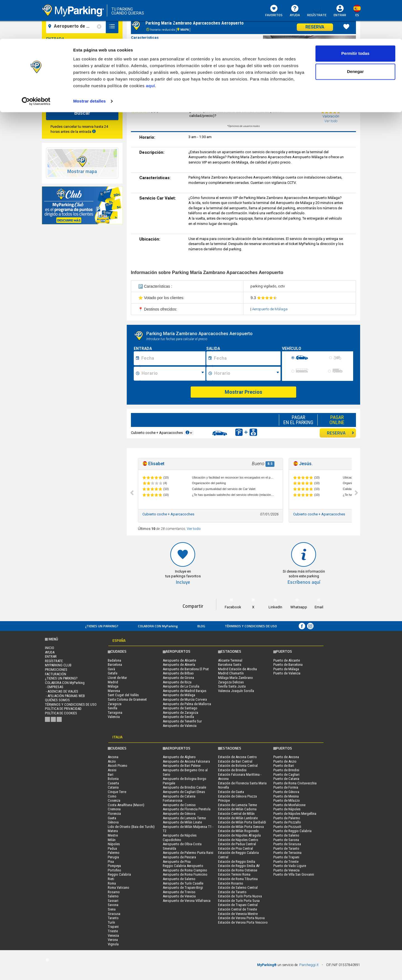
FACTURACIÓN (56, 674)
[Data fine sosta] (246, 358)
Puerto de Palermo (287, 818)
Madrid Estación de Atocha (237, 669)
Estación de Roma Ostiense (238, 870)
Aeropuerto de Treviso (179, 892)
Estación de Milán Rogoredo (238, 831)
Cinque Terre (117, 792)
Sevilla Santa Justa (232, 686)
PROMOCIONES (56, 670)
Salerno (113, 896)
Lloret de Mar (117, 678)
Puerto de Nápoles (287, 809)
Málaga (113, 686)
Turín (111, 922)
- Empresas (54, 687)
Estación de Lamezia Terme (237, 805)
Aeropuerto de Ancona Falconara (186, 761)
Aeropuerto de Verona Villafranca (187, 901)
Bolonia (113, 779)
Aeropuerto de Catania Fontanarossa (179, 798)
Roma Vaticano (119, 887)
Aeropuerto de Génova (179, 814)
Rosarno (114, 892)
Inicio (50, 648)
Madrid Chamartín (231, 673)
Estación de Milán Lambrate (238, 818)
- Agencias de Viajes (62, 691)
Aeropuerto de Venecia (179, 896)
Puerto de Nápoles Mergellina (295, 814)
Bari (111, 774)
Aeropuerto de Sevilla (178, 717)
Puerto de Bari (284, 766)
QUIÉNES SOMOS (57, 700)
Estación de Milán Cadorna (237, 809)
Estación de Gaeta (231, 792)
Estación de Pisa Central (235, 848)
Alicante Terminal (230, 660)
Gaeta (112, 818)
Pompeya (114, 866)
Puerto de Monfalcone (289, 805)
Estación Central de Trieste (237, 909)
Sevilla (113, 708)
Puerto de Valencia (287, 673)
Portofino (114, 870)
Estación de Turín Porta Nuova (240, 896)
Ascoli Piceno (118, 766)
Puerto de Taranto (286, 848)
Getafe (113, 673)
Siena (112, 909)
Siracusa (114, 914)
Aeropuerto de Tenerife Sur (182, 721)
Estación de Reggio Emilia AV (239, 866)
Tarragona (115, 713)
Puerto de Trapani (286, 857)
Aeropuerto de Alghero (179, 757)
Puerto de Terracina (287, 853)
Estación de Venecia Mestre (238, 914)
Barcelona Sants (230, 665)
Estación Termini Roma (234, 874)
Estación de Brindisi (232, 770)
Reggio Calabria (119, 874)
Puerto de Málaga (286, 669)
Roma (112, 883)
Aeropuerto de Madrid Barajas (185, 691)
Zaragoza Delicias (231, 682)
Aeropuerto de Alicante (179, 660)
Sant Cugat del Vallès (123, 695)
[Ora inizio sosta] (173, 374)
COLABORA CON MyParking (158, 626)
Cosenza (114, 800)
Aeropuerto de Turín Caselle (183, 883)
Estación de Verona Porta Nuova (241, 918)
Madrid (113, 682)
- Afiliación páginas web (65, 696)
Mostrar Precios (243, 392)
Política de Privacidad (63, 709)
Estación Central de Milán (236, 814)
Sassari (113, 901)
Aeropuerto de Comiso (179, 805)
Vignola (113, 944)
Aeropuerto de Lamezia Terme (184, 818)
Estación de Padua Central (237, 844)
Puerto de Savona (286, 840)
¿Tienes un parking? (102, 626)
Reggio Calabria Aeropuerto (183, 866)
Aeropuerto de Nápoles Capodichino (180, 838)
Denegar (355, 33)
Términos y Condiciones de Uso (251, 626)
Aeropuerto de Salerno (179, 879)
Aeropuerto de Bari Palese (182, 766)
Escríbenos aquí (304, 582)
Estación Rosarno (231, 883)
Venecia (113, 935)
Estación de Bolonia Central (238, 766)
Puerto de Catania (286, 779)
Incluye (183, 582)
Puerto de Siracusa (287, 844)
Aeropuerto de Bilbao (178, 673)
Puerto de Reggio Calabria (292, 831)
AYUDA (50, 652)
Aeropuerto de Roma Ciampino (185, 870)
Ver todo (194, 529)
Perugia (113, 857)
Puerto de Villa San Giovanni (294, 874)
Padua (112, 848)
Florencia (114, 814)
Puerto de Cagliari (286, 774)
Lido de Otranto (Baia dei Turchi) (131, 827)
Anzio (112, 761)
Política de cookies (61, 713)
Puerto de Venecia (286, 870)
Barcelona (115, 665)
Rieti (111, 879)
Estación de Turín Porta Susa (239, 901)
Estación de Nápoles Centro (238, 840)
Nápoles (114, 844)
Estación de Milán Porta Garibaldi (242, 822)
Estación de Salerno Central (238, 887)
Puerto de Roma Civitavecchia (295, 783)
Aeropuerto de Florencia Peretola (187, 809)
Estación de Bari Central (235, 761)
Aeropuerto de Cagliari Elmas (184, 792)
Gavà (111, 669)
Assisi (112, 770)
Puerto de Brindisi (286, 770)
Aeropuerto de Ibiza (177, 682)
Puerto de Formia (286, 787)
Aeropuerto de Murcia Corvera (185, 699)
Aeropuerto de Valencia (180, 726)
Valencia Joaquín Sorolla (236, 691)
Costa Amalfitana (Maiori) (126, 805)
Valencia (114, 717)
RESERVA (341, 433)
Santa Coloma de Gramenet (127, 699)
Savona (113, 905)
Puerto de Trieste (286, 862)
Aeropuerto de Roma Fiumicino (185, 874)
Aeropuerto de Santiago (180, 708)
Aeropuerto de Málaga (270, 309)
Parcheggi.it (309, 965)
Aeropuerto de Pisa (177, 862)
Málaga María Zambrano (235, 678)
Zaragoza (115, 704)
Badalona (114, 660)
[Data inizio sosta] (173, 358)
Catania (113, 787)
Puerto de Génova (286, 792)
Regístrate (54, 661)
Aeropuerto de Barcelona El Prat (186, 669)
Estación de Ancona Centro (237, 757)
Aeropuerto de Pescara (179, 857)
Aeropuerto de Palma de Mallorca (187, 704)
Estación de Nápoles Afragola (239, 835)
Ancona (113, 757)
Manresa (114, 691)
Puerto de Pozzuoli (287, 827)
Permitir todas (356, 15)
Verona (113, 940)
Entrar (51, 656)
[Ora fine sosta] (247, 374)
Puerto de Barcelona (288, 665)
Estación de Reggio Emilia (237, 862)
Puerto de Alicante (287, 660)
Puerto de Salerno (286, 835)
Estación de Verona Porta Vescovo (243, 922)
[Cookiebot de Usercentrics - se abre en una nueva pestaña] (36, 63)
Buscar (82, 113)
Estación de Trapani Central (238, 905)
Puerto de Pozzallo (287, 822)
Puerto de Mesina (286, 796)
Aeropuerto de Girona (178, 678)
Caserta (113, 783)
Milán (112, 840)
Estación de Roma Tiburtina (238, 879)
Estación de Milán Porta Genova (241, 827)
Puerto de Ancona (286, 757)
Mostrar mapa (82, 171)
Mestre (113, 835)
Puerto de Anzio (285, 761)
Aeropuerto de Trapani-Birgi (183, 887)
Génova (113, 822)
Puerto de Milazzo (287, 800)
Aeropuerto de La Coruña (181, 686)
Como (112, 796)
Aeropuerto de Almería (179, 665)
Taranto (113, 918)
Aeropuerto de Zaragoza (180, 713)
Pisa (111, 862)
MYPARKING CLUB (58, 665)
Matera (113, 831)
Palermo (114, 853)
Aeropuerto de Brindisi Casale (184, 787)
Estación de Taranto (232, 892)
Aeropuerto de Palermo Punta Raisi (188, 853)
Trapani (113, 927)
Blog (201, 626)
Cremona (114, 809)
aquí (150, 47)
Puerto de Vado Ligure (290, 866)
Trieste (113, 931)
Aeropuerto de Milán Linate (182, 822)
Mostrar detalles (89, 62)
